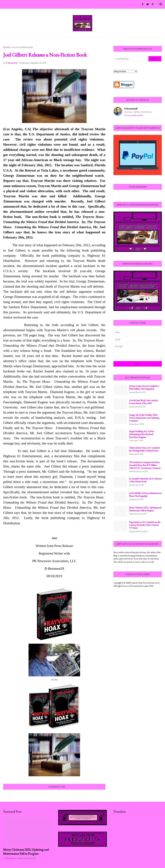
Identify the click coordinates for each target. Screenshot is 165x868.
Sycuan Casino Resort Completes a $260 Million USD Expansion (144, 387)
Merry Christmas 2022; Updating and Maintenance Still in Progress (26, 852)
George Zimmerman (22, 47)
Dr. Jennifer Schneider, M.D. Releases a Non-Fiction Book (145, 480)
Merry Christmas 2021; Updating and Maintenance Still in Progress (145, 509)
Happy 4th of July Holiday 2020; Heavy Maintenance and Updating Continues (144, 418)
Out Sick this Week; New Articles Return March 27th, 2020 (143, 402)
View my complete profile (133, 115)
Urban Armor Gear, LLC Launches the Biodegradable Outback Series (144, 449)
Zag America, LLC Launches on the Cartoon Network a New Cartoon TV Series (145, 525)
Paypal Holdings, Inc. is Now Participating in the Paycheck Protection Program (142, 434)
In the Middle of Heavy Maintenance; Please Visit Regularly (145, 495)
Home (6, 47)
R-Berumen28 (131, 109)
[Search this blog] (131, 59)
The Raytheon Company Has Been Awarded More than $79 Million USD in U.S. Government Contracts (145, 465)
